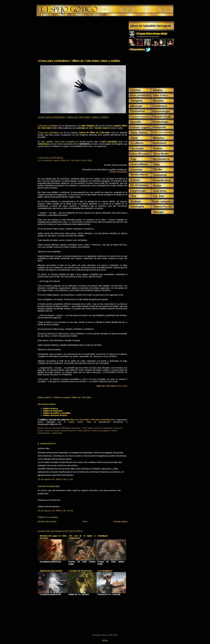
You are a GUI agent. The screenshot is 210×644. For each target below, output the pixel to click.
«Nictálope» (103, 536)
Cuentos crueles (101, 128)
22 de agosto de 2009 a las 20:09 (55, 511)
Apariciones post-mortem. (51, 571)
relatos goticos (84, 431)
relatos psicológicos (101, 431)
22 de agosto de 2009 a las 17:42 (55, 479)
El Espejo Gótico (74, 422)
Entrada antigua (120, 521)
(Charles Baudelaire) (118, 172)
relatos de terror (52, 431)
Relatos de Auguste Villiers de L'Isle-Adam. (73, 397)
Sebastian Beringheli (47, 486)
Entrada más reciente (47, 521)
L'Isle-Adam (87, 428)
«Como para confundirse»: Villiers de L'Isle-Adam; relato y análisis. (79, 61)
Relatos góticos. (45, 397)
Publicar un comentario (48, 517)
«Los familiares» (105, 571)
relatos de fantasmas (103, 428)
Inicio (85, 521)
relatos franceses (68, 431)
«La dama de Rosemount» (80, 571)
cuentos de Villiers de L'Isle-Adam (94, 132)
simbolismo (57, 433)
